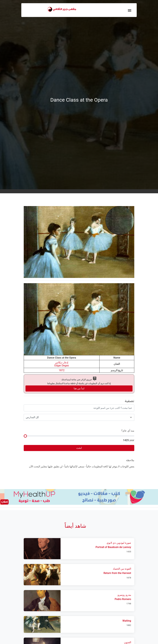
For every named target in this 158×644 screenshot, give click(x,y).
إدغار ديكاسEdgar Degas (62, 364)
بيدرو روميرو (124, 595)
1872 (62, 370)
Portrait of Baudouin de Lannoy (113, 547)
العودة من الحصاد (122, 569)
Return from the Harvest (117, 573)
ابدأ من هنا (79, 388)
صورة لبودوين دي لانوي (119, 543)
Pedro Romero (123, 599)
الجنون (128, 642)
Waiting (127, 621)
